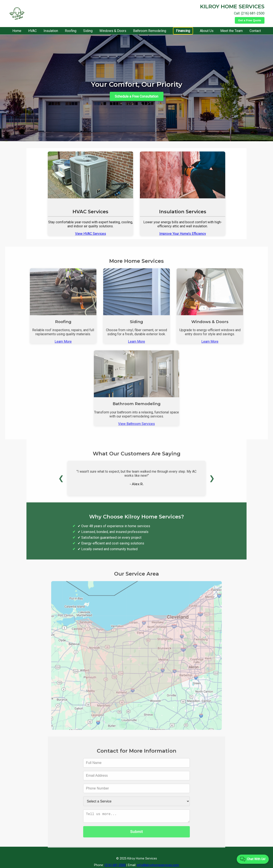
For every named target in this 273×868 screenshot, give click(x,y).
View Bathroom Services (136, 429)
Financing (183, 31)
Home (17, 31)
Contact (255, 31)
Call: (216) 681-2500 (249, 13)
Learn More (63, 347)
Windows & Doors (113, 31)
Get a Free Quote (250, 20)
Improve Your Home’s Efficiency (183, 234)
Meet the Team (232, 31)
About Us (207, 31)
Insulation (51, 31)
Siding (88, 31)
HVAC (32, 31)
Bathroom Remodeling (150, 31)
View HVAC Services (91, 234)
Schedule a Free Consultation (136, 96)
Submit (136, 839)
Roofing (71, 31)
